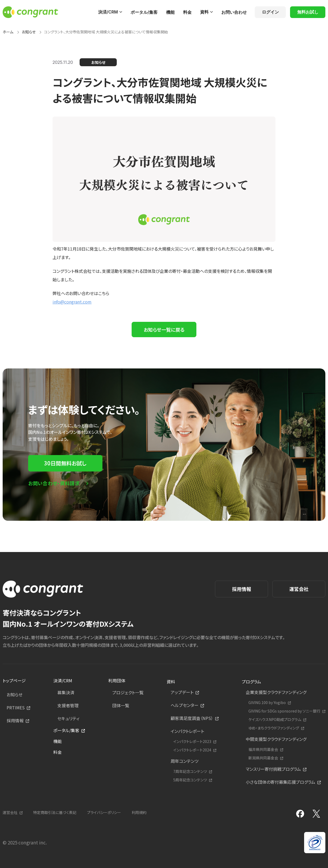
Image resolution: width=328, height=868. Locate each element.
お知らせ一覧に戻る (164, 330)
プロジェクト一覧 (128, 692)
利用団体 (117, 680)
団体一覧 (121, 705)
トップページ (14, 680)
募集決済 (66, 692)
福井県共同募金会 (263, 749)
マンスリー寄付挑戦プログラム (273, 769)
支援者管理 (68, 705)
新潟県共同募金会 (263, 758)
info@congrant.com (72, 302)
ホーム (8, 32)
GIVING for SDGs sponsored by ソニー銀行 (284, 711)
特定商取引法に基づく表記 (55, 812)
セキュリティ (68, 718)
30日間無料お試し (65, 463)
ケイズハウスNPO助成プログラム (275, 720)
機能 (170, 12)
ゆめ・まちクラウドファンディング (274, 728)
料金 (187, 12)
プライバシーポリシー (104, 812)
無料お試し (308, 12)
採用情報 (241, 589)
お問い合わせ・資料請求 (54, 483)
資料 (204, 12)
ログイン (270, 12)
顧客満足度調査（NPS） (192, 718)
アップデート (182, 692)
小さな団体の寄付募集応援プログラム (280, 782)
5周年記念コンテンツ (190, 780)
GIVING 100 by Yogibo (267, 703)
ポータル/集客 (144, 12)
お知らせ (29, 32)
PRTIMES (16, 707)
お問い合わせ (234, 12)
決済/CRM (108, 12)
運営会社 (299, 589)
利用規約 (139, 812)
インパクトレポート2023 (192, 742)
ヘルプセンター (185, 705)
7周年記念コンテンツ (190, 771)
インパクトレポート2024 (192, 750)
